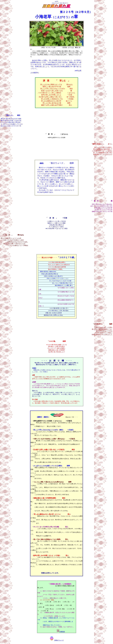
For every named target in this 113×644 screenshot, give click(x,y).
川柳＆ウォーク (56, 642)
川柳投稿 (62, 633)
